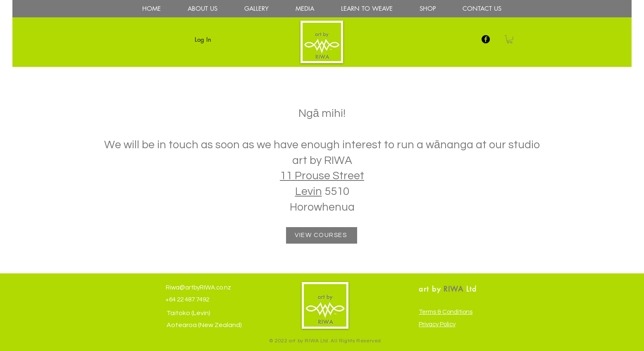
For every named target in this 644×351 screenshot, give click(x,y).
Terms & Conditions (446, 312)
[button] (510, 39)
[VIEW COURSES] (322, 235)
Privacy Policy (437, 324)
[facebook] (486, 39)
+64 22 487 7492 (187, 300)
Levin (309, 192)
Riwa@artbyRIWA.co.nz (198, 288)
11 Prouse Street (322, 176)
